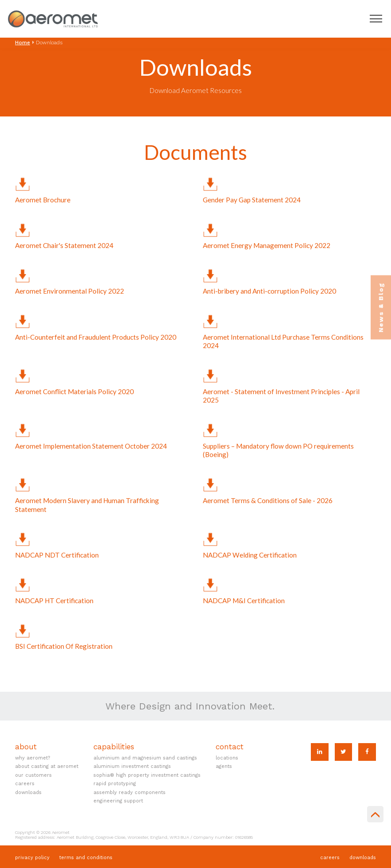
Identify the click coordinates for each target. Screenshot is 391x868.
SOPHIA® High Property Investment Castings (147, 775)
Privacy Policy (32, 858)
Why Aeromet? (33, 758)
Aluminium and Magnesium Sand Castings (145, 758)
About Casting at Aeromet (47, 766)
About (26, 747)
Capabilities (114, 747)
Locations (227, 758)
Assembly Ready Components (130, 792)
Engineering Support (118, 801)
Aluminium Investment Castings (132, 766)
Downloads (28, 792)
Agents (224, 766)
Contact (230, 747)
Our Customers (33, 775)
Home (23, 43)
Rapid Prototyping (115, 784)
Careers (25, 784)
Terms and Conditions (86, 858)
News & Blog (381, 307)
